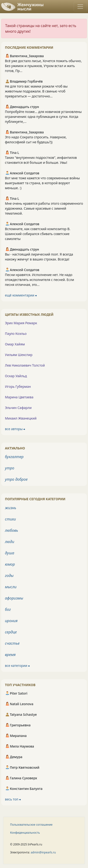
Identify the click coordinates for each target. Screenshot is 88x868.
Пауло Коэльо (16, 334)
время (10, 655)
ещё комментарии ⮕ (21, 295)
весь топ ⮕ (13, 799)
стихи (10, 519)
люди (10, 542)
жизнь (11, 508)
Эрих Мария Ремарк (21, 323)
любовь (11, 530)
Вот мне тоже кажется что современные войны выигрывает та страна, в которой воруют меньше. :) (42, 183)
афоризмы (14, 598)
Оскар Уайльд (16, 376)
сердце (11, 632)
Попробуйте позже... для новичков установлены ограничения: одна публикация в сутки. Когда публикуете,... (43, 117)
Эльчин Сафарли (18, 408)
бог (8, 609)
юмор (10, 564)
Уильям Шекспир (19, 355)
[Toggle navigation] (80, 7)
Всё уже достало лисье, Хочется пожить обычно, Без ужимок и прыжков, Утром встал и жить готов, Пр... (43, 66)
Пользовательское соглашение (31, 825)
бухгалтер (14, 457)
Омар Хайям (15, 344)
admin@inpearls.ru (43, 852)
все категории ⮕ (17, 666)
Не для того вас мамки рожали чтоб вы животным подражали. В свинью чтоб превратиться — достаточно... (36, 91)
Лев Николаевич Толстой (25, 365)
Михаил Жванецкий (21, 418)
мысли (11, 587)
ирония (11, 621)
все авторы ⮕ (15, 429)
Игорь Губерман (18, 386)
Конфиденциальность (25, 833)
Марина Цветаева (19, 397)
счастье (12, 643)
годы (9, 576)
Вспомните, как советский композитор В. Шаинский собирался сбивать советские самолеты (38, 234)
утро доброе (16, 479)
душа (10, 553)
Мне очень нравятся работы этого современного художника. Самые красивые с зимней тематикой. (44, 208)
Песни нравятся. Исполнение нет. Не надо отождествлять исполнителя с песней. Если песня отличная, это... (39, 280)
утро (10, 468)
